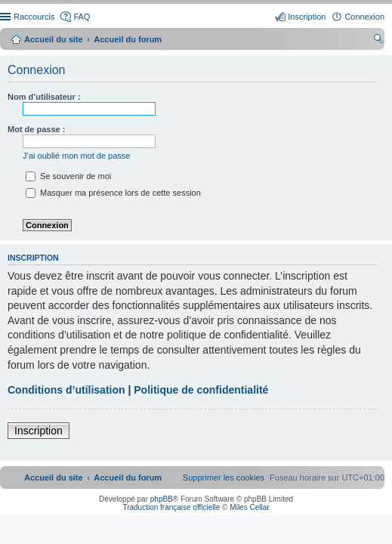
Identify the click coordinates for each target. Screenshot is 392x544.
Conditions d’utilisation (66, 390)
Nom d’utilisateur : (44, 97)
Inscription (39, 431)
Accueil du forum (128, 39)
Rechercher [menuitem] (378, 41)
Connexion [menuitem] (364, 17)
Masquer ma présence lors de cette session (113, 193)
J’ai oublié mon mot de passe (76, 156)
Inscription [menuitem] (307, 17)
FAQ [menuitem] (82, 17)
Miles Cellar (249, 507)
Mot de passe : (36, 129)
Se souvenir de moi (68, 176)
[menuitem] (224, 478)
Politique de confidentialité (201, 390)
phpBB (162, 499)
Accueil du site (54, 39)
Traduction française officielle (171, 507)
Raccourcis (34, 17)
